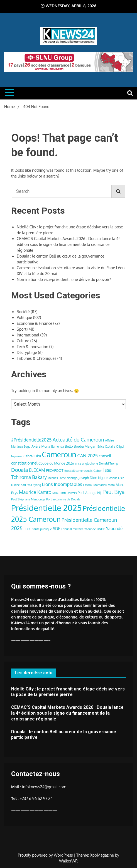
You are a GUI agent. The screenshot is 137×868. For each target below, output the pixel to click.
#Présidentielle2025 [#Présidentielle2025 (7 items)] (31, 440)
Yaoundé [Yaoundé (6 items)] (114, 528)
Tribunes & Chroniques (36, 358)
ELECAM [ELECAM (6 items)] (37, 470)
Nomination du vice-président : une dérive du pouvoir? (64, 279)
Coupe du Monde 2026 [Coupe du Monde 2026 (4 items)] (56, 463)
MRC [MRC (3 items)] (56, 493)
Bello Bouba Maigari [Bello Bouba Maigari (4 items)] (81, 446)
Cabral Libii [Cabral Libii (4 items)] (32, 456)
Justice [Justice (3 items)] (15, 485)
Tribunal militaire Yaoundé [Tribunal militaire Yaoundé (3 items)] (78, 529)
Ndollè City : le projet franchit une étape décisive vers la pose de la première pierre (68, 692)
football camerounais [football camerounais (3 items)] (78, 471)
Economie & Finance (35, 323)
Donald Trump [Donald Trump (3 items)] (108, 463)
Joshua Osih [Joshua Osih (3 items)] (116, 478)
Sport (22, 329)
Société (23, 312)
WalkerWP (68, 861)
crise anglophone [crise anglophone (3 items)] (86, 463)
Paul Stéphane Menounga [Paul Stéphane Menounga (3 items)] (28, 499)
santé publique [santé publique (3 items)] (42, 529)
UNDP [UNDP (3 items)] (101, 529)
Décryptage (27, 352)
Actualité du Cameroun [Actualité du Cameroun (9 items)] (78, 439)
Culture (23, 341)
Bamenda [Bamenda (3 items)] (58, 447)
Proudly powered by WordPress (46, 855)
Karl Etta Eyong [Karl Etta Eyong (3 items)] (31, 485)
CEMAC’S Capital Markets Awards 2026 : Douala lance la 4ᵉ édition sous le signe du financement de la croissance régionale (68, 244)
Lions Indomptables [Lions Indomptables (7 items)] (62, 484)
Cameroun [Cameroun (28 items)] (59, 454)
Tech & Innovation (32, 347)
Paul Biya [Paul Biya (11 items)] (114, 492)
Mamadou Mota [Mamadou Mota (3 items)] (104, 485)
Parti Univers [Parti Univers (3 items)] (68, 493)
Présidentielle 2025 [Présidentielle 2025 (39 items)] (46, 508)
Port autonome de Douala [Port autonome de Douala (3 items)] (63, 499)
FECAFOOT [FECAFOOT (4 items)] (55, 470)
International (28, 335)
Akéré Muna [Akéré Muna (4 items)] (41, 446)
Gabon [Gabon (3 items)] (98, 471)
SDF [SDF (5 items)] (57, 529)
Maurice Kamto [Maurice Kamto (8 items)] (35, 492)
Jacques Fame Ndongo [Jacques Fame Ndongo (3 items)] (63, 478)
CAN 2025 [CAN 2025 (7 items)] (88, 456)
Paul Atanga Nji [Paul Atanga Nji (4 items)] (90, 493)
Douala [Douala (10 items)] (19, 470)
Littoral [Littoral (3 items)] (88, 485)
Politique (24, 317)
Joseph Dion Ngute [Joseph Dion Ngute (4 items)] (93, 478)
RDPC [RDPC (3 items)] (28, 529)
